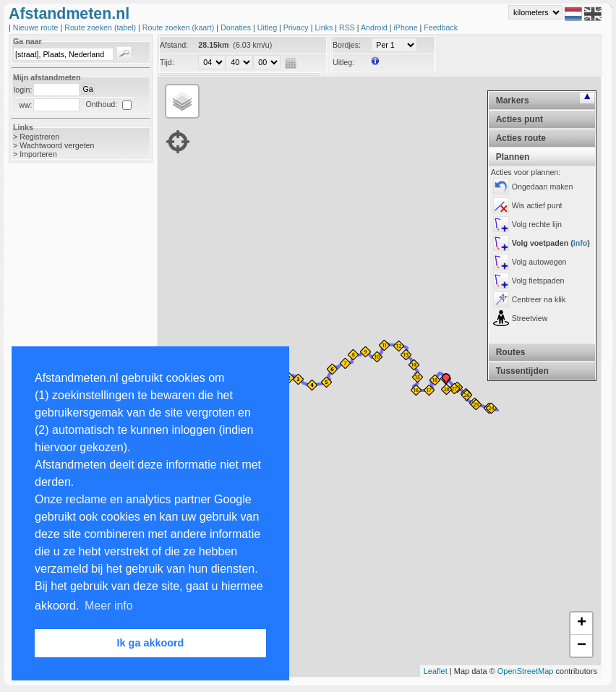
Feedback (441, 27)
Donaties (237, 27)
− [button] (582, 646)
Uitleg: (343, 62)
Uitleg (268, 27)
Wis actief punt (537, 205)
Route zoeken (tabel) (101, 27)
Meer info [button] (109, 606)
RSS (348, 27)
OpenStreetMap (526, 671)
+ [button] (582, 623)
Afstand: (174, 45)
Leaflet (436, 671)
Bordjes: (347, 45)
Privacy (297, 27)
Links (325, 27)
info (581, 243)
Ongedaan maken (543, 187)
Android (375, 27)
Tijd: (167, 62)
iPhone (406, 27)
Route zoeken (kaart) (179, 27)
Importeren (38, 154)
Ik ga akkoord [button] (151, 643)
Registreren (39, 137)
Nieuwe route (37, 27)
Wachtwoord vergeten (57, 145)
